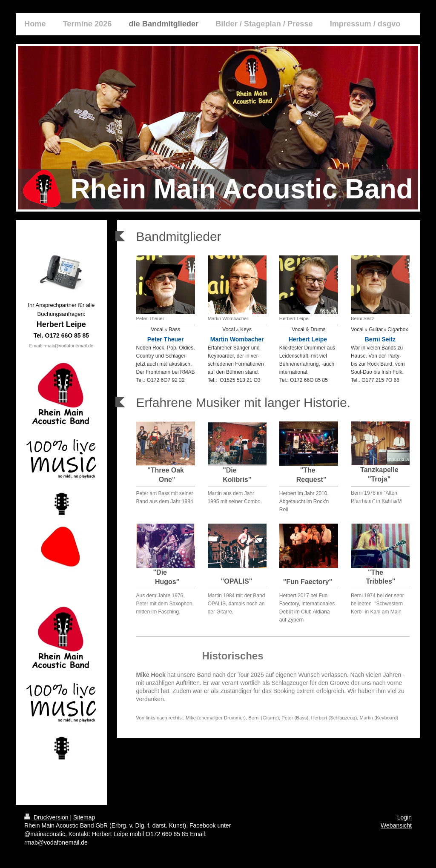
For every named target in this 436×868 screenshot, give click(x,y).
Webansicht (396, 825)
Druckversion (47, 817)
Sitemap (84, 817)
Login (404, 817)
